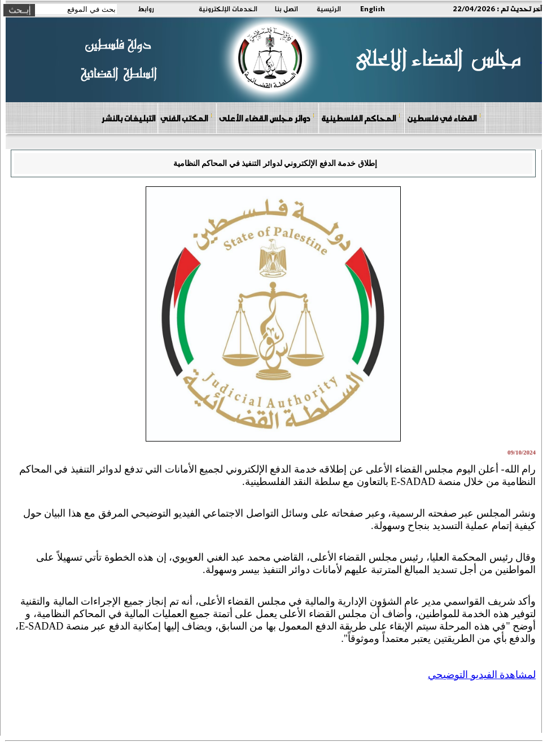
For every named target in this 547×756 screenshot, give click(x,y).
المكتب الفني (187, 118)
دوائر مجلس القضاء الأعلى (267, 118)
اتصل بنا (286, 8)
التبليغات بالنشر (128, 118)
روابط (146, 8)
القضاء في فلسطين (444, 118)
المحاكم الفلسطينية (361, 118)
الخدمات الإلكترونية (228, 8)
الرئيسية (329, 8)
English (373, 8)
